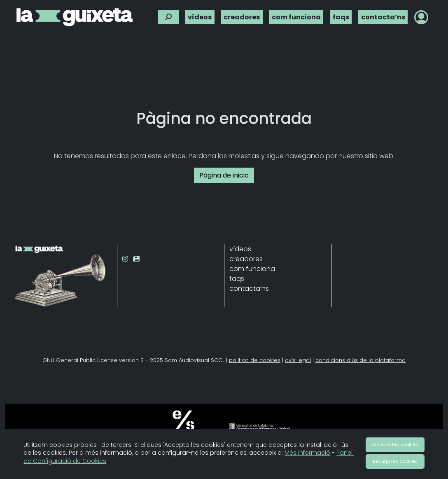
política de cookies (255, 360)
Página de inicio (224, 175)
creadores (242, 15)
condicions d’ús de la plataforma (360, 360)
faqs (341, 15)
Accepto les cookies (395, 444)
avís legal (298, 360)
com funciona (296, 15)
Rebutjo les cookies (395, 461)
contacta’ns (383, 15)
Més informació (307, 453)
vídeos (200, 15)
